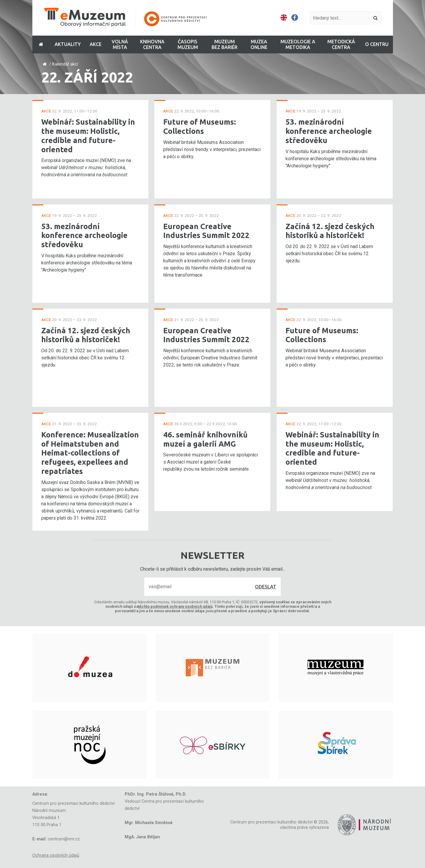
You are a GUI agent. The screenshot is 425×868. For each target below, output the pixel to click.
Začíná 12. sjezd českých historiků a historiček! (86, 335)
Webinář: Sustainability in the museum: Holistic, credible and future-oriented (88, 135)
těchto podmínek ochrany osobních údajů (175, 606)
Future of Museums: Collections (200, 126)
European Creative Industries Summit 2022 (206, 231)
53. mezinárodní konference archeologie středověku (84, 235)
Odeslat (266, 587)
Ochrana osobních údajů (56, 855)
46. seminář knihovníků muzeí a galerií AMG (205, 439)
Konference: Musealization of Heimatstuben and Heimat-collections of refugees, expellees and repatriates (90, 453)
